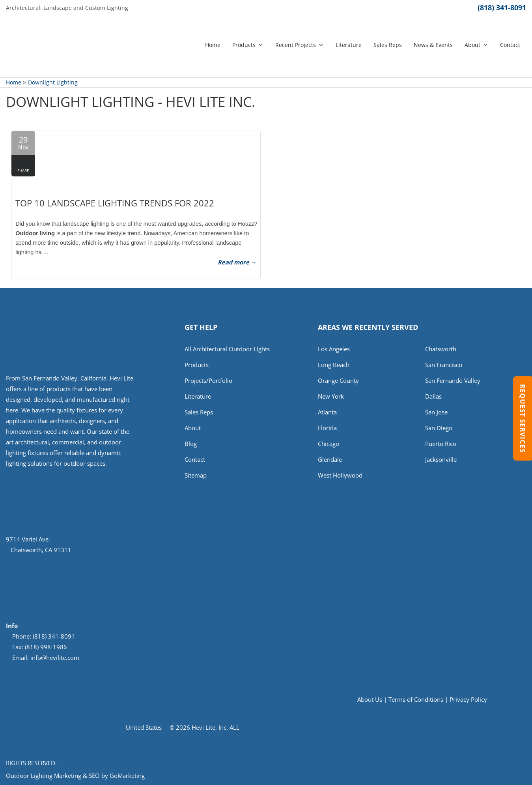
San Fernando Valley (453, 380)
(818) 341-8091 (502, 7)
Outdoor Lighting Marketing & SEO (53, 776)
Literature (349, 45)
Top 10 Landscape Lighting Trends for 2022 (115, 203)
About (476, 45)
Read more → (237, 262)
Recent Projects (300, 45)
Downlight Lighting (53, 82)
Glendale (330, 459)
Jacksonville (441, 459)
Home (213, 45)
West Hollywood (340, 475)
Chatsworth (441, 349)
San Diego (439, 428)
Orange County (338, 380)
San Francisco (444, 365)
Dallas (433, 396)
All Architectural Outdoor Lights (227, 349)
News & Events (433, 45)
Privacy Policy (468, 699)
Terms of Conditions (416, 699)
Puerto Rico (441, 444)
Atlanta (327, 412)
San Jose (436, 412)
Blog (191, 444)
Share (23, 170)
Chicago (329, 444)
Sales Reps (388, 45)
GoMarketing (127, 776)
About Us (370, 699)
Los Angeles (334, 349)
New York (331, 396)
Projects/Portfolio (208, 380)
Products (248, 45)
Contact (510, 45)
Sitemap (196, 475)
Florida (327, 428)
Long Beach (334, 365)
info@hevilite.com (55, 658)
